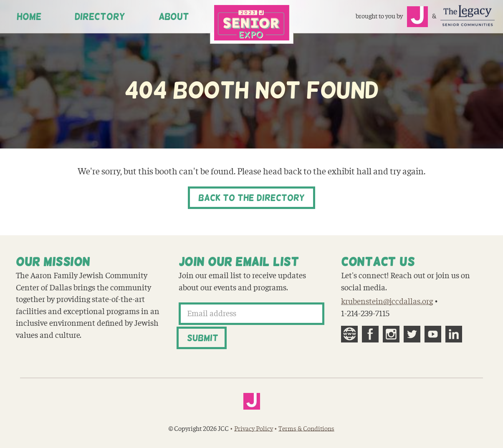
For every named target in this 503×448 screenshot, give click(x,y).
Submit (203, 338)
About (174, 17)
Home (29, 17)
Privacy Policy (254, 429)
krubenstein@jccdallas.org (387, 302)
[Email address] (252, 314)
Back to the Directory (251, 198)
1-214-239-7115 (365, 314)
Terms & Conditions (306, 429)
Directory (100, 17)
